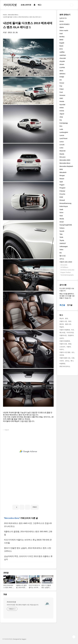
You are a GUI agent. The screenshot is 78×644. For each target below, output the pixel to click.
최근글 (62, 305)
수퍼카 (62, 361)
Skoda (62, 219)
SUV (70, 321)
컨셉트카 (71, 335)
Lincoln (62, 145)
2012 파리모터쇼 (65, 366)
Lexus (62, 142)
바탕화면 (62, 364)
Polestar (62, 191)
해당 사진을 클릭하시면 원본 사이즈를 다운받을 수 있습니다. (67, 296)
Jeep (61, 117)
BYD (61, 49)
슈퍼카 (62, 338)
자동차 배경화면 (65, 341)
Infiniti (62, 108)
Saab (61, 209)
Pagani (62, 185)
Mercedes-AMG (65, 160)
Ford (61, 92)
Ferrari (62, 83)
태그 (40, 5)
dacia (61, 71)
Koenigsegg (64, 123)
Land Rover (63, 138)
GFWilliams (64, 267)
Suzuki (62, 231)
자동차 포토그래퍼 (66, 262)
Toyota (62, 240)
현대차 (62, 324)
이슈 (73, 330)
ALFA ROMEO (64, 24)
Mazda (62, 154)
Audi (61, 34)
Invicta (62, 111)
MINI (61, 169)
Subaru (62, 228)
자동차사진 (63, 335)
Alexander (64, 265)
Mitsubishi (63, 172)
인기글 (70, 305)
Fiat (61, 86)
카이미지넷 (10, 5)
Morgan (62, 175)
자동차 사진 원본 (65, 352)
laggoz (24, 639)
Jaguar (62, 114)
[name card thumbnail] (47, 604)
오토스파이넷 (26, 5)
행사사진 (63, 256)
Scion (61, 212)
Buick (61, 46)
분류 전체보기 (65, 15)
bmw (70, 344)
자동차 (69, 347)
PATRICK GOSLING (67, 270)
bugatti (62, 43)
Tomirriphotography (67, 275)
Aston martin (64, 30)
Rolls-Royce (64, 206)
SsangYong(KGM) (66, 225)
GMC (61, 98)
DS (61, 80)
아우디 (62, 349)
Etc (61, 253)
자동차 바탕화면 (65, 330)
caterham (63, 55)
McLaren (63, 157)
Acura (62, 21)
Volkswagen (64, 246)
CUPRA (62, 67)
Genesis (62, 95)
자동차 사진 (63, 321)
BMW (61, 40)
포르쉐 (62, 355)
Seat (61, 216)
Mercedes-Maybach (66, 166)
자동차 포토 (63, 344)
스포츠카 (62, 347)
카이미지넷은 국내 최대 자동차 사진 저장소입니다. (23, 605)
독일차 (62, 327)
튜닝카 (62, 318)
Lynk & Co (63, 18)
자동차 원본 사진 (65, 358)
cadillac (62, 52)
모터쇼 (62, 259)
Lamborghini (64, 132)
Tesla (61, 237)
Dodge (62, 77)
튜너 (72, 361)
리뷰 (73, 358)
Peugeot (62, 188)
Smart (62, 222)
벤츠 (67, 318)
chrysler (62, 61)
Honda (62, 101)
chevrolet (63, 58)
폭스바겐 (62, 333)
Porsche (62, 194)
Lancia (62, 135)
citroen (62, 64)
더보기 (7, 430)
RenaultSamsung (65, 203)
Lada (61, 129)
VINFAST (63, 243)
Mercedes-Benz (12, 518)
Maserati (62, 151)
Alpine (62, 27)
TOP (74, 637)
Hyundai (62, 105)
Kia (61, 120)
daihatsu (62, 74)
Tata (61, 234)
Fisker (62, 89)
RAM (61, 197)
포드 (73, 352)
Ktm (61, 126)
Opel (61, 182)
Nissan (62, 179)
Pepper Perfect (66, 272)
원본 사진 (68, 324)
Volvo (61, 250)
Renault (62, 200)
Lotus (61, 148)
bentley (62, 37)
